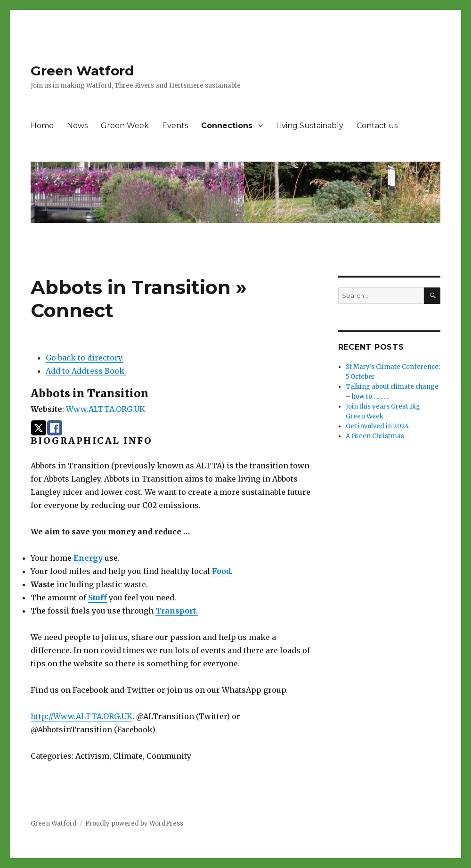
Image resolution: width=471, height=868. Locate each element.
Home (42, 126)
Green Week (125, 126)
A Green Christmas (375, 436)
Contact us (377, 126)
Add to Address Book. (86, 371)
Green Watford (82, 71)
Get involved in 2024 (378, 426)
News (77, 126)
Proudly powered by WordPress (134, 823)
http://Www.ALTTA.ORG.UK (81, 716)
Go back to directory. (85, 358)
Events (175, 126)
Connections (227, 126)
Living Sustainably (310, 126)
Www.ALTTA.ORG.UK (106, 409)
